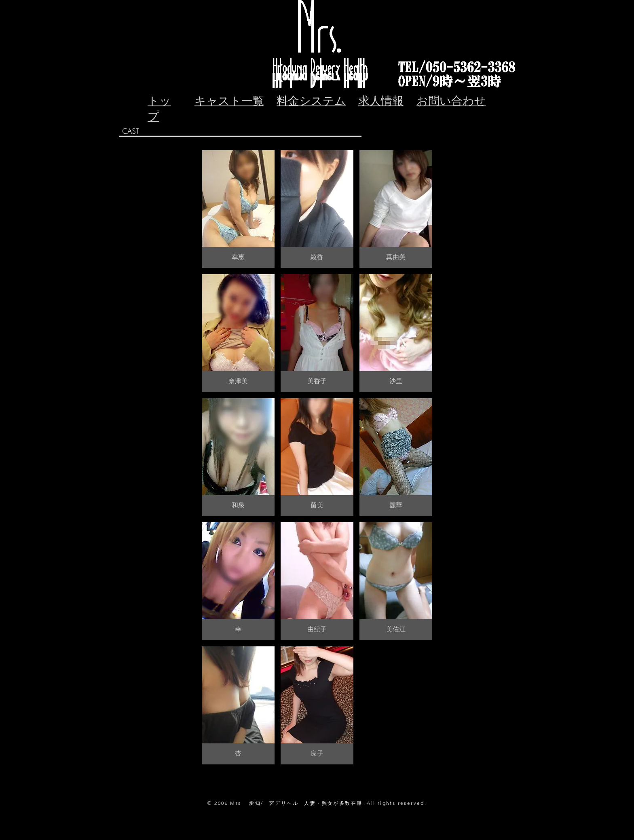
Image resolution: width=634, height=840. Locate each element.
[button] (238, 209)
